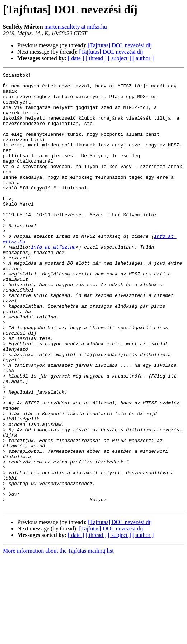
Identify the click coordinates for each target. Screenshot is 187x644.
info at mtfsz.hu (53, 282)
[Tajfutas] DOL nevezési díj (120, 45)
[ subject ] (120, 58)
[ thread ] (96, 58)
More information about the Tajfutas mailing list (58, 638)
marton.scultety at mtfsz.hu (76, 27)
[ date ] (76, 58)
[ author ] (143, 58)
